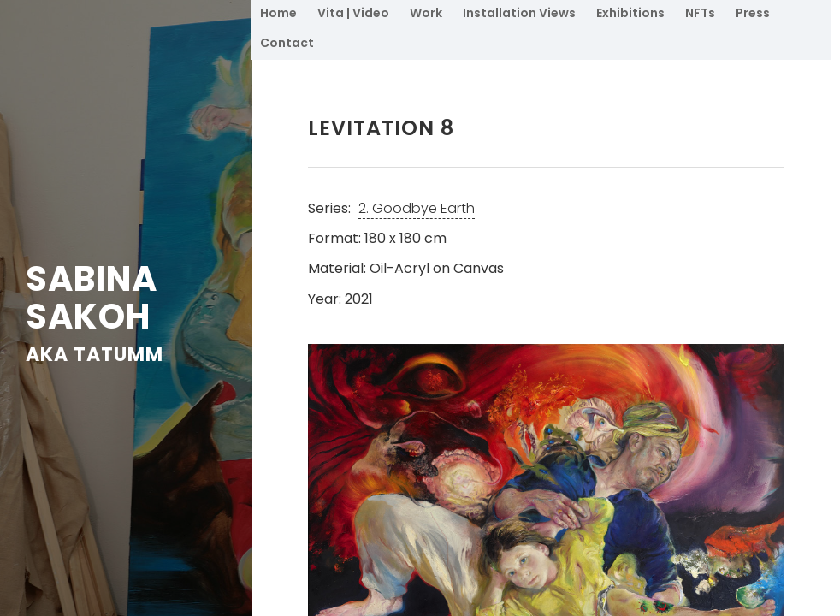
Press (753, 13)
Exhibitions (630, 13)
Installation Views (519, 13)
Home (278, 13)
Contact (287, 43)
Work (426, 13)
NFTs (700, 13)
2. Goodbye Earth (417, 208)
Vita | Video (353, 13)
